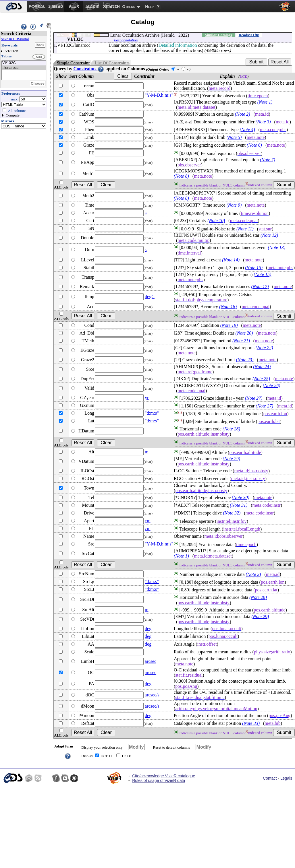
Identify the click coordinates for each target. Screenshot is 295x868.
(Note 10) (216, 221)
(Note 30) (241, 497)
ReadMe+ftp (249, 35)
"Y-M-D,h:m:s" (159, 95)
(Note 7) (268, 160)
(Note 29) (231, 459)
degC (150, 297)
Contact (270, 778)
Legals (286, 778)
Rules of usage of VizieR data (159, 780)
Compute (13, 115)
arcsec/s (152, 695)
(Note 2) (243, 114)
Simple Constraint (73, 63)
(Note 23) (245, 360)
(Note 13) (276, 248)
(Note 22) (264, 348)
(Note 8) (181, 176)
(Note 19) (229, 325)
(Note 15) (254, 268)
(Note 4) (247, 130)
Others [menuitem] (129, 7)
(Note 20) (244, 333)
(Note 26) (272, 386)
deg (148, 629)
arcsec (151, 661)
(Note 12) (269, 235)
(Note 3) (263, 122)
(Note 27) (254, 398)
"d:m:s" (152, 413)
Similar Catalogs (218, 35)
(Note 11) (245, 229)
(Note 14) (231, 260)
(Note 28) (231, 429)
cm (148, 521)
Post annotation (126, 40)
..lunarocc (24, 68)
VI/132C (24, 63)
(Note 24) (262, 367)
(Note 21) (241, 341)
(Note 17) (260, 287)
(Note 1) (265, 102)
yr (147, 398)
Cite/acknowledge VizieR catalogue (164, 776)
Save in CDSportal (15, 39)
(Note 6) (254, 145)
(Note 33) (251, 723)
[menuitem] (14, 7)
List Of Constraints (112, 63)
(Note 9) (234, 205)
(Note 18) (228, 307)
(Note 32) (232, 513)
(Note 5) (234, 137)
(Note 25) (261, 379)
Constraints (89, 69)
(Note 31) (239, 505)
